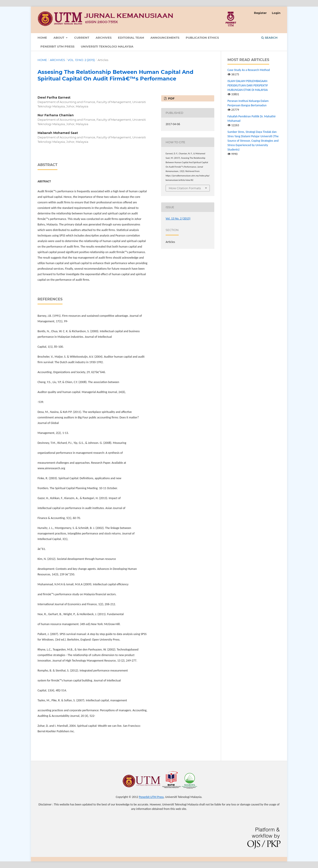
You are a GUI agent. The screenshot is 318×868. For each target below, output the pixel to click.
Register (260, 13)
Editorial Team (131, 38)
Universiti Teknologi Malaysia (107, 46)
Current (82, 38)
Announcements (165, 38)
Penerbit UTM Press (57, 46)
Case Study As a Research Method (249, 70)
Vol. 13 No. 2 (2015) (81, 60)
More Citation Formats (185, 188)
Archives (104, 38)
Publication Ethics (202, 38)
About (59, 38)
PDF (171, 98)
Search (269, 38)
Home (42, 38)
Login (276, 13)
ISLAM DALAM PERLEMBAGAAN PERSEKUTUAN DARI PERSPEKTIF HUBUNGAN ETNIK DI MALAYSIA (248, 85)
